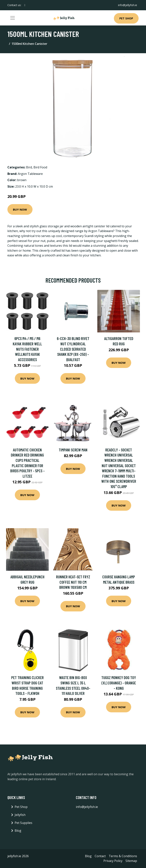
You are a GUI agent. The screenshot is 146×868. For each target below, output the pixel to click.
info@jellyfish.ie (128, 5)
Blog (18, 831)
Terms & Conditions (123, 856)
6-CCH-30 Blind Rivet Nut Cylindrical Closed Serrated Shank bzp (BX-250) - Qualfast (73, 349)
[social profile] (25, 5)
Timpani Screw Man (73, 450)
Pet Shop (126, 18)
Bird (29, 167)
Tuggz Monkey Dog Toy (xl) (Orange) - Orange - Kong (119, 683)
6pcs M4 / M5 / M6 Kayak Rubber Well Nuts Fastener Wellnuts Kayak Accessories (27, 349)
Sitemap (131, 861)
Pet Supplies (23, 823)
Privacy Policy (113, 861)
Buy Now (20, 209)
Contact (100, 856)
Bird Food (40, 167)
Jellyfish (20, 815)
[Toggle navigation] (13, 18)
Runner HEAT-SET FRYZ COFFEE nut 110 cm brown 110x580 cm (73, 582)
